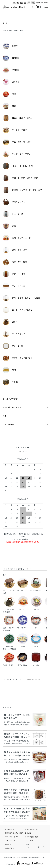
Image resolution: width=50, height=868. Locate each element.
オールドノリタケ (10, 399)
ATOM (31, 841)
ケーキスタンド (14, 334)
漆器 (9, 94)
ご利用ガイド (10, 829)
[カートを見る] (39, 7)
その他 (10, 382)
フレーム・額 (13, 346)
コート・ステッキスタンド (19, 310)
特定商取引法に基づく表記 (14, 833)
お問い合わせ (10, 848)
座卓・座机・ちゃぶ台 (17, 142)
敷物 (9, 370)
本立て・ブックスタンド (18, 358)
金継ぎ (10, 46)
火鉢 (9, 226)
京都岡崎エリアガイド (12, 407)
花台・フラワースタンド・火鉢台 (21, 298)
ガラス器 (11, 82)
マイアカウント (10, 841)
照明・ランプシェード (17, 238)
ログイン (8, 844)
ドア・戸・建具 (14, 274)
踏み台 (10, 322)
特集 (5, 416)
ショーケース (13, 214)
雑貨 (9, 106)
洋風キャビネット (15, 202)
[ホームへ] (14, 7)
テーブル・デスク (15, 130)
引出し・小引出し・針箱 (18, 166)
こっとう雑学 (8, 425)
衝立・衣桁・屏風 (15, 262)
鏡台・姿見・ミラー (16, 250)
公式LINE (28, 833)
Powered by (25, 863)
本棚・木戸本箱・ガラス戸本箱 (20, 178)
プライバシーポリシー (13, 837)
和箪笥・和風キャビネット (19, 118)
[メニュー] (46, 7)
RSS (26, 841)
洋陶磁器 (11, 70)
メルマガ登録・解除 (32, 837)
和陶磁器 (11, 58)
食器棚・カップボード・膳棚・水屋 (22, 190)
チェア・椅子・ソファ (17, 154)
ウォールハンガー (15, 286)
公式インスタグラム (32, 829)
